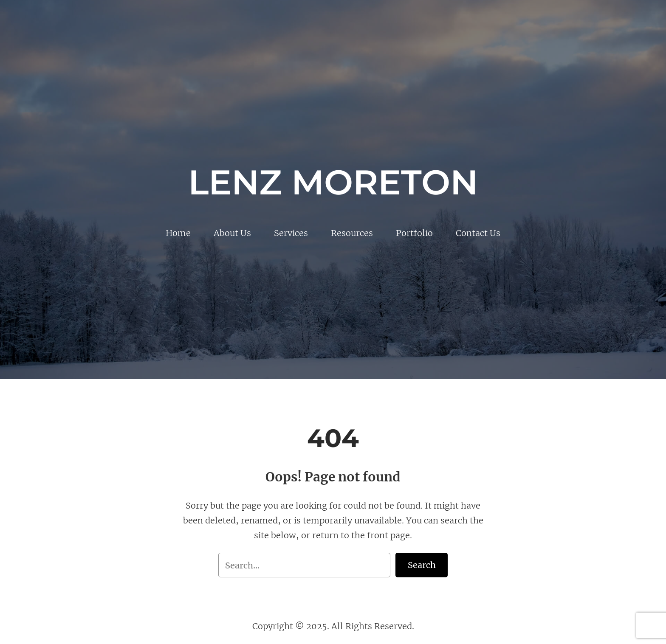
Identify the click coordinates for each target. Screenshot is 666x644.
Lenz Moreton (333, 182)
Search (422, 565)
